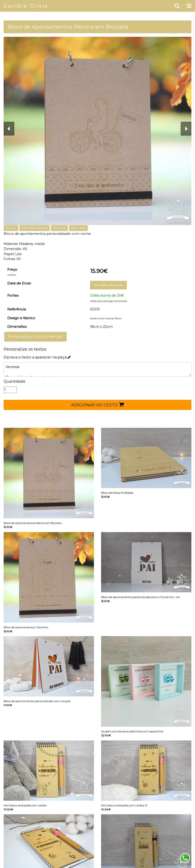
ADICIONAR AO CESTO (97, 405)
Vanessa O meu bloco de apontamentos (97, 369)
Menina (59, 228)
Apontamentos (34, 228)
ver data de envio (108, 285)
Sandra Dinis (26, 6)
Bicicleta (78, 228)
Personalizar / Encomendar (35, 337)
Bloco (11, 228)
